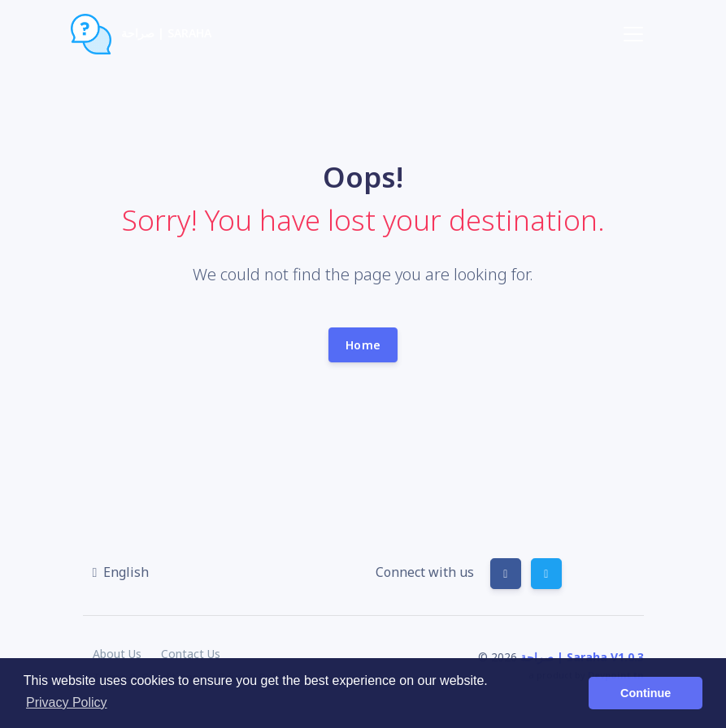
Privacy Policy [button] (67, 702)
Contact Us (191, 654)
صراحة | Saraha (141, 34)
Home (363, 345)
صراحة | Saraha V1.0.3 (582, 657)
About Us (117, 654)
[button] (121, 572)
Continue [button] (646, 693)
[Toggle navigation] (633, 34)
